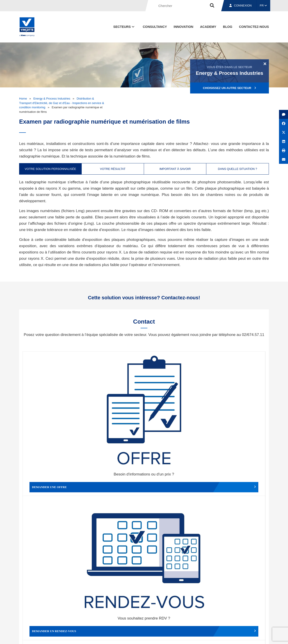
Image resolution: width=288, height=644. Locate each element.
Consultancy (155, 27)
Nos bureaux (205, 616)
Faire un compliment (53, 482)
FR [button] (263, 6)
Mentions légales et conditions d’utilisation (140, 636)
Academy (208, 27)
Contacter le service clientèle (236, 409)
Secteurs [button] (124, 27)
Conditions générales (97, 636)
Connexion (241, 6)
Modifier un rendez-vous (174, 409)
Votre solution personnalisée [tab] (50, 169)
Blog (228, 27)
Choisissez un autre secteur (229, 88)
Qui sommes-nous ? (167, 616)
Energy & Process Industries (52, 99)
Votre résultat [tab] (113, 169)
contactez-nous (254, 27)
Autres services (174, 482)
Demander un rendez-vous (114, 409)
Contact (261, 616)
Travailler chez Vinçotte (235, 482)
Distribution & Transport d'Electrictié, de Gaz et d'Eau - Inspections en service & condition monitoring (62, 103)
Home (23, 99)
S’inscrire (238, 565)
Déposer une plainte (114, 482)
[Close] (265, 64)
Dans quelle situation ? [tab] (238, 169)
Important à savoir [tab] (175, 169)
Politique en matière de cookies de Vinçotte (198, 636)
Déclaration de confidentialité (247, 636)
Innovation (183, 27)
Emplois (235, 616)
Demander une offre (53, 409)
